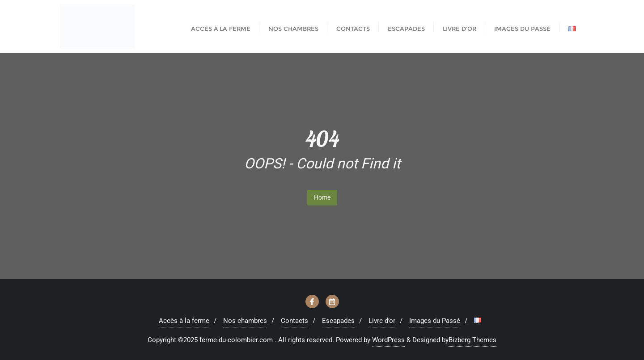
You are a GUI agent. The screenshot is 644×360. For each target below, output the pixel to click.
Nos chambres (245, 321)
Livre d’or (382, 321)
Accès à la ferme (184, 321)
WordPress (388, 340)
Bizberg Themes (472, 340)
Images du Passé (435, 321)
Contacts (294, 321)
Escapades (338, 321)
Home (322, 197)
